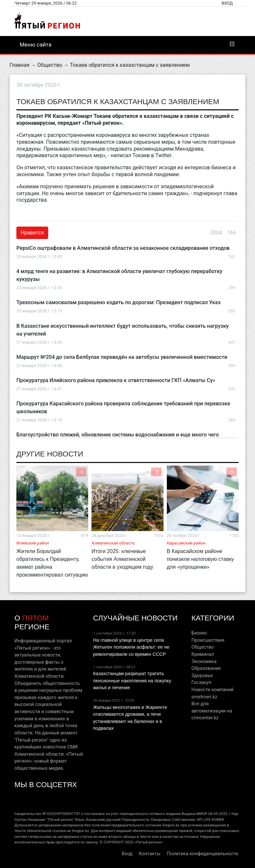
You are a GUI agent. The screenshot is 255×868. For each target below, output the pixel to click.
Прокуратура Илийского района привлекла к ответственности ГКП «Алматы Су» (116, 380)
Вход (227, 3)
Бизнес (199, 633)
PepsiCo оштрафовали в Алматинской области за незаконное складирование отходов (123, 248)
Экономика (204, 662)
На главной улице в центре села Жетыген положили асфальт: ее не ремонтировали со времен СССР (131, 647)
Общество (50, 65)
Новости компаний (213, 690)
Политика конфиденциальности (202, 854)
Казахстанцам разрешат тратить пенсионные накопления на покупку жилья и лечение (132, 681)
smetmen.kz (204, 697)
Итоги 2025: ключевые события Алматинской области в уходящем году (122, 559)
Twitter (163, 155)
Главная (20, 65)
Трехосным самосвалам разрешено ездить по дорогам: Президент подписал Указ (118, 302)
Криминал (203, 654)
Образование (206, 668)
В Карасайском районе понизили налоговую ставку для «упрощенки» (200, 559)
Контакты (149, 854)
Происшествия (208, 640)
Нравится (32, 233)
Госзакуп (201, 683)
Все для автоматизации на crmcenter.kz (212, 711)
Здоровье (202, 676)
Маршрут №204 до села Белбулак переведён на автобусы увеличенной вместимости (122, 357)
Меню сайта (128, 44)
